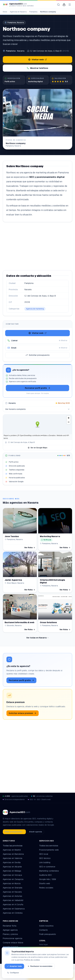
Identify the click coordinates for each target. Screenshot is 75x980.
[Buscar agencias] (58, 5)
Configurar (13, 973)
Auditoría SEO (45, 875)
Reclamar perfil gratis (38, 388)
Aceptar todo (14, 966)
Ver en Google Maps (37, 448)
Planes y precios (10, 934)
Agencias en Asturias (12, 896)
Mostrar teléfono (37, 68)
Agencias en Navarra (18, 12)
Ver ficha (30, 547)
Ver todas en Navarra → (38, 638)
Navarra (21, 51)
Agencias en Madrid (12, 850)
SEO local (44, 854)
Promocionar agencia (12, 938)
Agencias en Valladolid (13, 900)
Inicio (5, 12)
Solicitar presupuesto (37, 355)
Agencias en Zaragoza (13, 879)
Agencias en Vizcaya (12, 875)
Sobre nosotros (46, 926)
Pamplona (33, 12)
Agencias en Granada (12, 888)
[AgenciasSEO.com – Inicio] (18, 5)
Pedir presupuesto (48, 934)
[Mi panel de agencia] (64, 5)
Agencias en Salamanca (14, 909)
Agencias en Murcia (12, 883)
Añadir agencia (36, 832)
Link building (45, 862)
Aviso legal (43, 945)
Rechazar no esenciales (40, 966)
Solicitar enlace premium (23, 713)
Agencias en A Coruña (13, 904)
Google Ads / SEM (48, 879)
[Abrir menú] (70, 5)
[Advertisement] (37, 246)
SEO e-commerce (47, 867)
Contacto (43, 930)
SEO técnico (45, 858)
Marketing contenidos (49, 871)
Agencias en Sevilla (12, 862)
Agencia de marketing (35, 309)
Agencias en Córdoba (13, 913)
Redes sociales (46, 888)
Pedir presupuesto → (14, 832)
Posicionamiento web (49, 850)
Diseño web (45, 883)
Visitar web (37, 60)
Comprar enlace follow (13, 943)
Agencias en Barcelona (13, 854)
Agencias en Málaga (12, 871)
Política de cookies (32, 960)
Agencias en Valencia (12, 858)
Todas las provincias (14, 846)
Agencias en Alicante (12, 867)
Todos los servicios (50, 846)
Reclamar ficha (10, 926)
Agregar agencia (10, 930)
